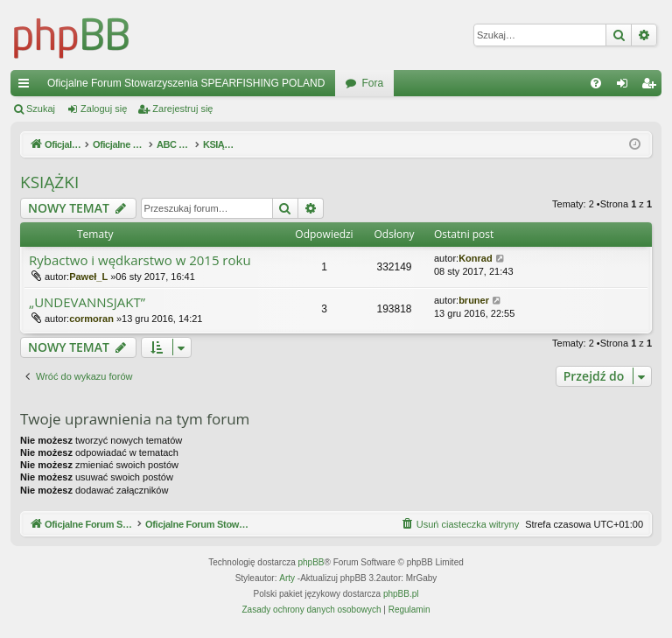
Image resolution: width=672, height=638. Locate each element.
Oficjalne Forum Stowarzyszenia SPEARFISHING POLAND (186, 83)
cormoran (91, 319)
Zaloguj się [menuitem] (626, 87)
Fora (372, 83)
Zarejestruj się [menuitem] (652, 87)
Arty (287, 579)
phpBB (311, 563)
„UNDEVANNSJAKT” (87, 302)
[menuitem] (596, 83)
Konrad (476, 258)
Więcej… (27, 87)
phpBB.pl (401, 595)
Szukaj (41, 109)
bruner (474, 300)
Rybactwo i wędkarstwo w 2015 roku (140, 260)
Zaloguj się (104, 109)
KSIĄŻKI (49, 182)
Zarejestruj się (182, 109)
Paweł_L (88, 277)
